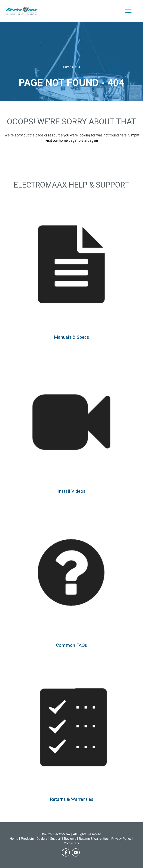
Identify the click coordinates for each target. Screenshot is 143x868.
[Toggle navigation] (129, 11)
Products (27, 839)
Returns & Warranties (72, 799)
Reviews (70, 839)
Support (56, 839)
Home (14, 839)
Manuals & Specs (71, 337)
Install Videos (71, 491)
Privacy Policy (121, 839)
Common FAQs (71, 645)
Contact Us (72, 843)
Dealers (42, 839)
